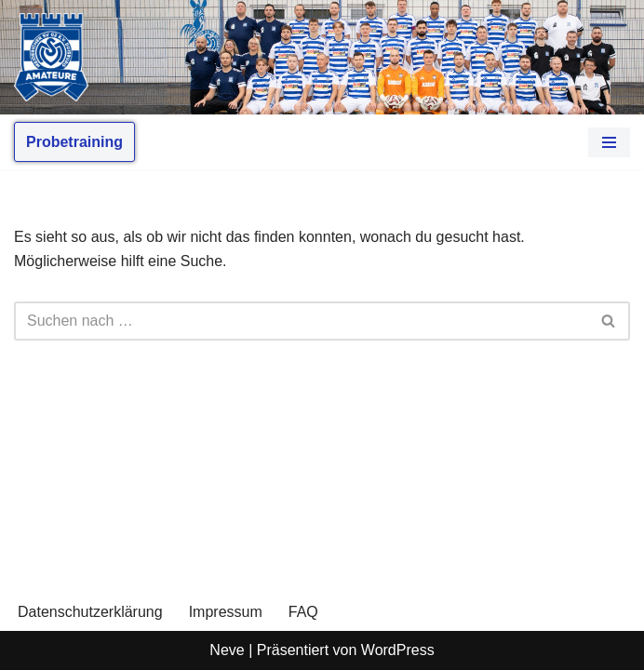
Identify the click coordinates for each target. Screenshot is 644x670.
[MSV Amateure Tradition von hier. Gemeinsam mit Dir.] (51, 57)
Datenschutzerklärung (90, 612)
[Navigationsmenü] (609, 142)
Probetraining (74, 142)
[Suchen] (301, 321)
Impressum (226, 612)
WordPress (398, 650)
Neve (227, 650)
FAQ (303, 612)
